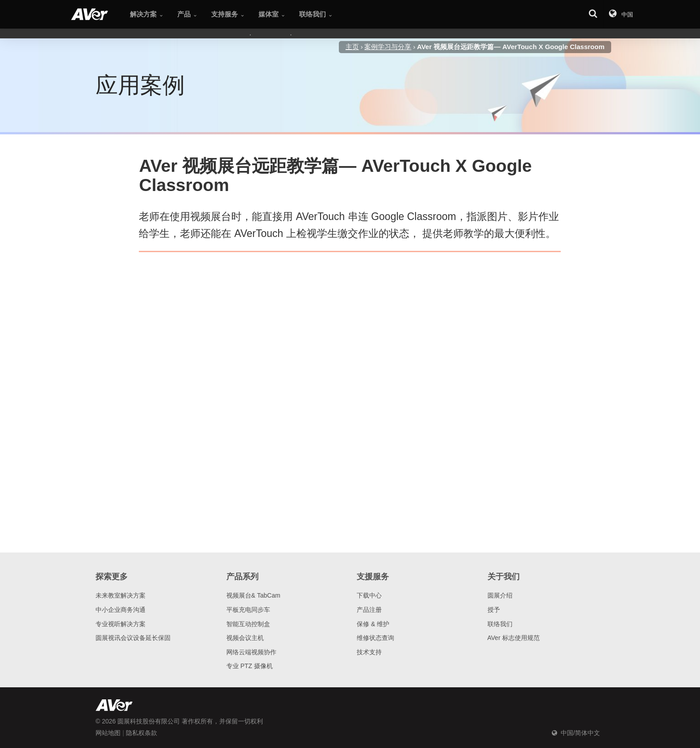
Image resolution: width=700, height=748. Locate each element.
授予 (494, 610)
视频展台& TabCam (253, 595)
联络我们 (500, 624)
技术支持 (369, 652)
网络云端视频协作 (251, 652)
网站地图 (108, 733)
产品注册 (369, 610)
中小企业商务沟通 (121, 610)
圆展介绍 (500, 595)
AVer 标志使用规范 (514, 638)
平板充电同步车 (248, 610)
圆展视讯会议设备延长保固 (133, 638)
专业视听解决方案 (121, 624)
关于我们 (504, 577)
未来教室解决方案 (121, 595)
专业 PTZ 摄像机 (250, 666)
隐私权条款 (142, 733)
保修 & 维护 (373, 624)
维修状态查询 (375, 638)
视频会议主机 (245, 638)
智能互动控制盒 (248, 624)
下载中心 (369, 595)
